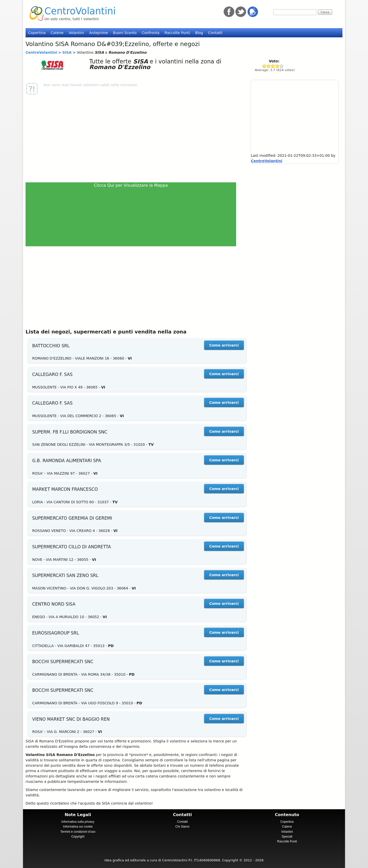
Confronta (151, 33)
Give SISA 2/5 (269, 66)
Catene (57, 33)
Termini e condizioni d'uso (78, 832)
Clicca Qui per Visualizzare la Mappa (131, 185)
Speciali (287, 837)
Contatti (215, 33)
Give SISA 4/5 (277, 66)
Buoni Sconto (125, 33)
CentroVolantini (80, 11)
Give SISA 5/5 (282, 66)
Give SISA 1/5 (264, 66)
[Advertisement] (133, 139)
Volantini (76, 33)
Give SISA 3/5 (273, 66)
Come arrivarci (224, 345)
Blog (199, 33)
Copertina (37, 33)
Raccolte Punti (177, 33)
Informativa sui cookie (78, 827)
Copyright (78, 837)
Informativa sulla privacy (78, 822)
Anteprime (99, 33)
